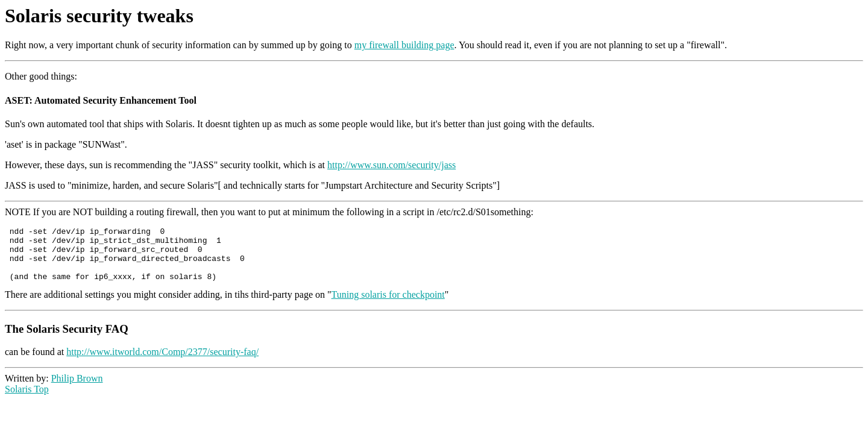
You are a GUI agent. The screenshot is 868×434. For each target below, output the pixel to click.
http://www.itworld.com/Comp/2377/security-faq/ (162, 363)
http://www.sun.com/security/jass (392, 165)
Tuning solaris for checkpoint (388, 305)
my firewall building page (404, 45)
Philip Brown (77, 389)
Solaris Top (27, 400)
